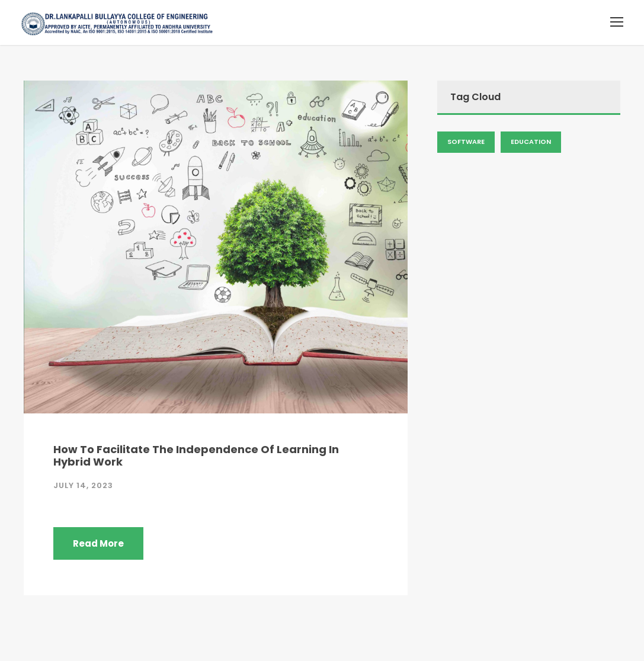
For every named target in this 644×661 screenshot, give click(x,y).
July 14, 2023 (83, 485)
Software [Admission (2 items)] (466, 142)
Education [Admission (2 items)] (531, 142)
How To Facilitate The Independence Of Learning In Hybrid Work (196, 456)
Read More (98, 543)
